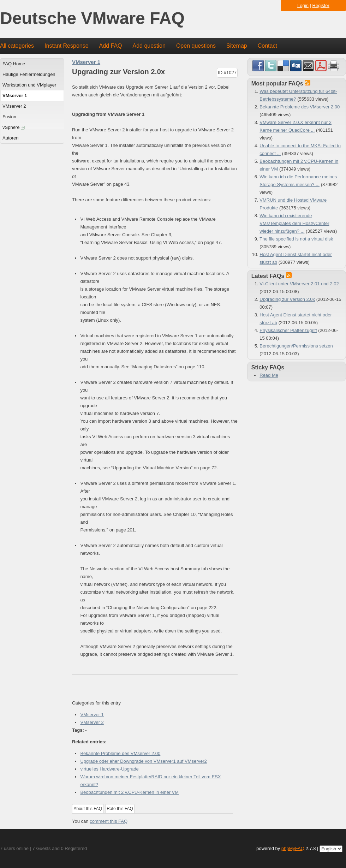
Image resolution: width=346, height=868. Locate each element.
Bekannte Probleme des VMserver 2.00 (120, 753)
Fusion (9, 117)
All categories (17, 46)
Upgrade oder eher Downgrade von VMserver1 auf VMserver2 (143, 761)
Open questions (196, 46)
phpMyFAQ (293, 848)
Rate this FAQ (120, 809)
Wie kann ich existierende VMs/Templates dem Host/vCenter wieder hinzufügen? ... (294, 223)
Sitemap (237, 46)
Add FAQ (111, 46)
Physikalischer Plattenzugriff (288, 330)
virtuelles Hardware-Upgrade (109, 769)
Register (321, 5)
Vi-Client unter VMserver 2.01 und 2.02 (299, 284)
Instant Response (67, 46)
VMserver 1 (15, 96)
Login (303, 5)
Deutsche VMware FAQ (92, 19)
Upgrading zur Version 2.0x (287, 299)
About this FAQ (88, 809)
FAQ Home (14, 64)
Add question (149, 46)
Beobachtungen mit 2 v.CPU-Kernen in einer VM (129, 792)
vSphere (14, 127)
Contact (267, 46)
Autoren (11, 138)
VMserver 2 (14, 106)
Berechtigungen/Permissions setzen (296, 346)
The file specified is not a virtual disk (296, 239)
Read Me (269, 375)
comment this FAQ (109, 821)
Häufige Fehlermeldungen (29, 74)
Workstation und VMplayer (29, 85)
